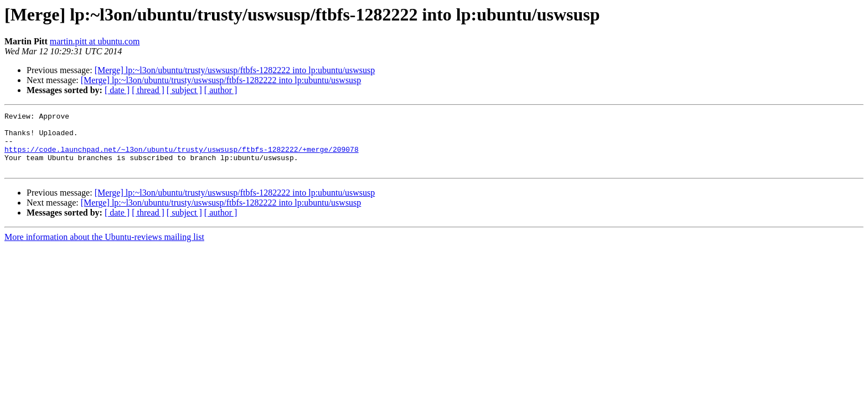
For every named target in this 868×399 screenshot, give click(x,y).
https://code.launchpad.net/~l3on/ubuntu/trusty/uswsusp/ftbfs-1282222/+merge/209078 (182, 157)
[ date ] (117, 90)
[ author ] (221, 90)
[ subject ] (184, 90)
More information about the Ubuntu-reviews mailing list (104, 249)
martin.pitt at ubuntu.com (95, 41)
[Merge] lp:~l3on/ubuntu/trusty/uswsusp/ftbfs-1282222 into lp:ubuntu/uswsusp (235, 70)
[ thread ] (148, 90)
